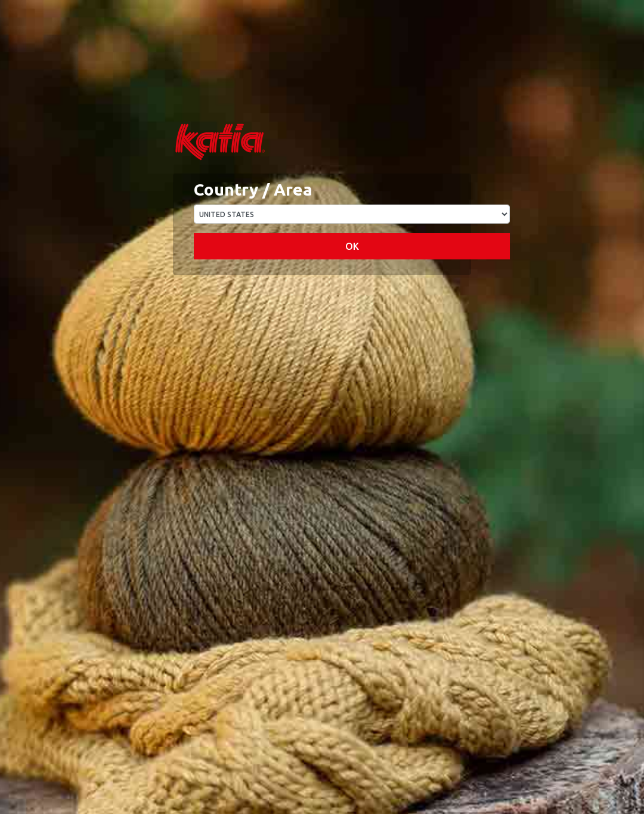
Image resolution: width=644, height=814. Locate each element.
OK (352, 246)
